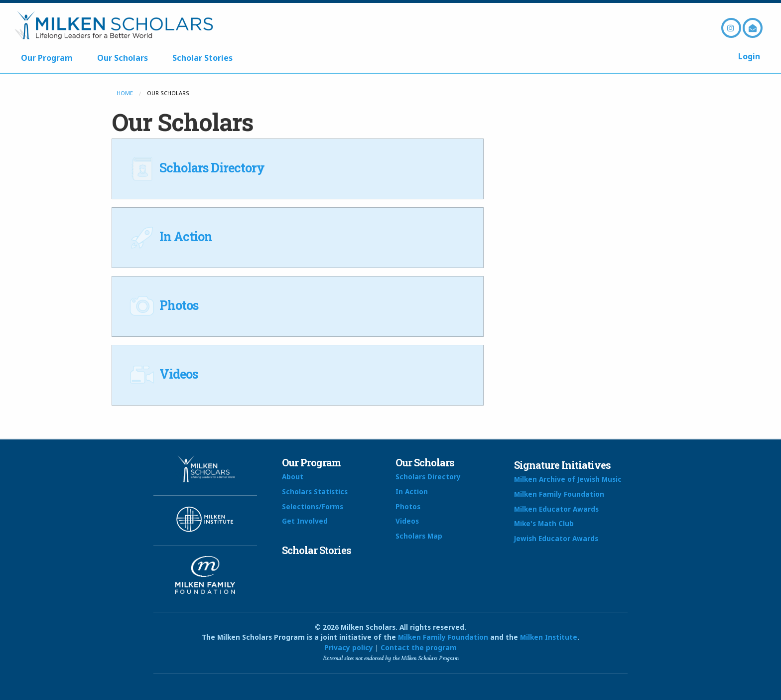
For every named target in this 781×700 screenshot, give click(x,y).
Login (749, 56)
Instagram (731, 28)
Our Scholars (123, 58)
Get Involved (305, 521)
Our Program (47, 58)
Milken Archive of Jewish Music (568, 479)
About (293, 477)
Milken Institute (549, 637)
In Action (170, 236)
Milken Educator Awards (556, 509)
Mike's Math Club (544, 523)
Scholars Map (419, 536)
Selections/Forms (313, 506)
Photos (163, 305)
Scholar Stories (202, 58)
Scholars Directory (196, 168)
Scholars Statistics (315, 491)
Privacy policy (349, 647)
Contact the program (419, 647)
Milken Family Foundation (559, 494)
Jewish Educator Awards (556, 538)
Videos (162, 374)
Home (125, 93)
